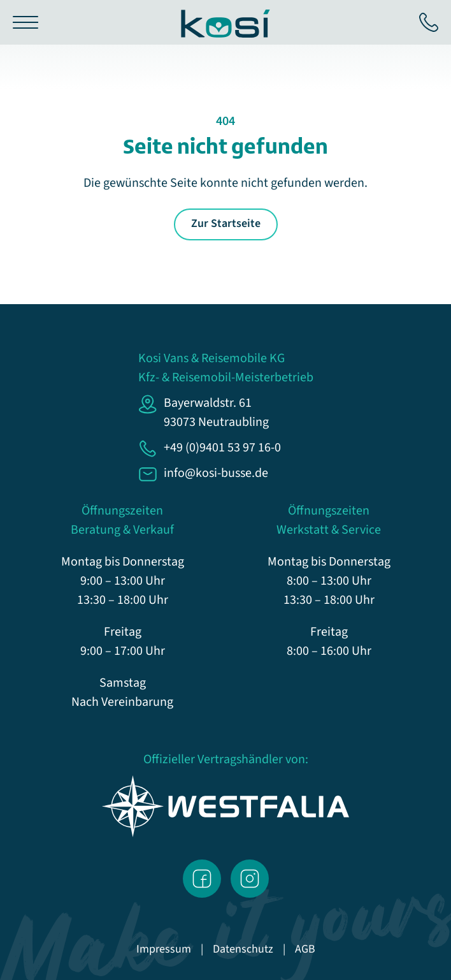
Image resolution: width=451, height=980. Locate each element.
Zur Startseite (226, 223)
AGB (305, 949)
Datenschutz (243, 949)
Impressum (164, 949)
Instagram (250, 879)
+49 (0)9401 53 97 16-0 (429, 22)
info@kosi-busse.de (216, 473)
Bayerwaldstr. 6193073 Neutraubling (216, 413)
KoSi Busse (226, 24)
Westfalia (226, 806)
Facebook (202, 879)
